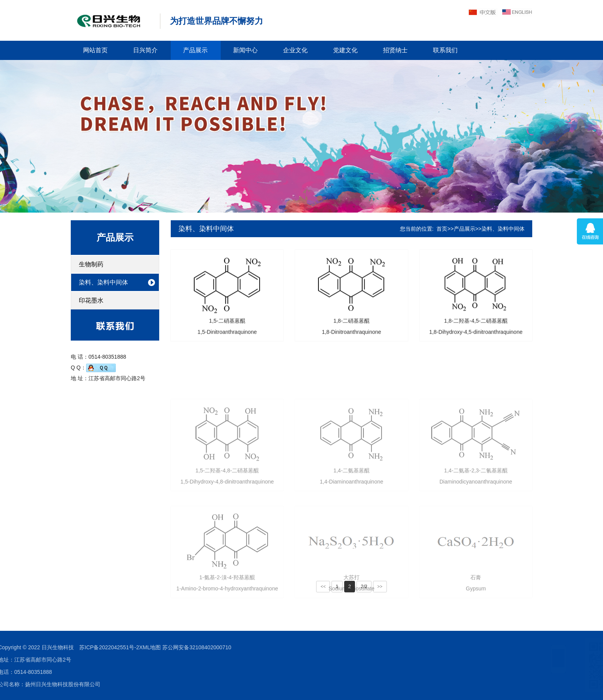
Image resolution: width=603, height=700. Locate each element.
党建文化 (345, 50)
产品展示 (195, 50)
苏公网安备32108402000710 (105, 647)
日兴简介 (145, 50)
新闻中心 (245, 50)
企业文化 (295, 50)
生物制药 (91, 264)
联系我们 (445, 50)
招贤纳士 (395, 50)
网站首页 (95, 50)
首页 (442, 229)
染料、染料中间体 (103, 282)
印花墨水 (91, 300)
